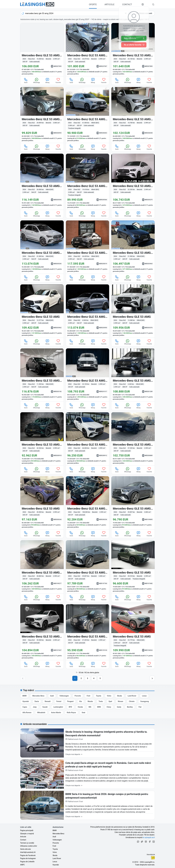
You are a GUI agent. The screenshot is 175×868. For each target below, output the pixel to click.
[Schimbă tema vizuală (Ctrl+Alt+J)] (153, 4)
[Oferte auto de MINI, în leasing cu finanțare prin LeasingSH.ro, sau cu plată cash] (99, 707)
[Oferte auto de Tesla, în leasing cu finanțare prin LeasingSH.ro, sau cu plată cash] (101, 701)
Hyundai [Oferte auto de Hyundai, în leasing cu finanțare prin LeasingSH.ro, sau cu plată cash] (56, 865)
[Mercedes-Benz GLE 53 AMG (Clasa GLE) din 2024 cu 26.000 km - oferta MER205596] (42, 182)
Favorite (58, 80)
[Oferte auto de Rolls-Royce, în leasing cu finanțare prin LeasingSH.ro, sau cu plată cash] (71, 713)
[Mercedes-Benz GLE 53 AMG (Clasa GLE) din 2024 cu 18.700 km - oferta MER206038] (133, 115)
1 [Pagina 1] (75, 678)
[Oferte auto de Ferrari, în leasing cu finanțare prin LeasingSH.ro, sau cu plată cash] (59, 701)
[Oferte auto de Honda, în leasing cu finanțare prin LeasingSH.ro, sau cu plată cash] (80, 707)
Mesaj (47, 80)
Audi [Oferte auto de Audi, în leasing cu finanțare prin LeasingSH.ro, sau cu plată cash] (54, 837)
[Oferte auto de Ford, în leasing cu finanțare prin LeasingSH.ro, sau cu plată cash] (88, 696)
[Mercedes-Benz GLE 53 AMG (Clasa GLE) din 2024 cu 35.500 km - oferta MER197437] (42, 632)
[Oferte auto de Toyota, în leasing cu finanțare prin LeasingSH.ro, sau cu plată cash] (99, 696)
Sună (26, 80)
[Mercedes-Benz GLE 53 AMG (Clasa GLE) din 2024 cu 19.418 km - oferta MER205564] (88, 182)
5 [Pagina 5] (100, 678)
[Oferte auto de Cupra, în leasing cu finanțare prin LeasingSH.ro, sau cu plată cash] (25, 707)
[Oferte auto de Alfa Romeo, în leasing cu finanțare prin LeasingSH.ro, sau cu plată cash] (27, 713)
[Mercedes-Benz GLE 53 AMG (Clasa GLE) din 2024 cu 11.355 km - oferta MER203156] (42, 375)
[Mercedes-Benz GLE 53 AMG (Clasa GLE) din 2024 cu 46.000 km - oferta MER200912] (88, 439)
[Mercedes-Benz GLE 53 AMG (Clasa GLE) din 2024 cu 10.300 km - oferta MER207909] (42, 50)
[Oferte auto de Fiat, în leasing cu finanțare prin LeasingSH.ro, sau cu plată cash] (140, 707)
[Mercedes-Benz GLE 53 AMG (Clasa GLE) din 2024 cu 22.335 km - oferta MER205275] (133, 182)
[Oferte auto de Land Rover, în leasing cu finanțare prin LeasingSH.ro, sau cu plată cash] (132, 696)
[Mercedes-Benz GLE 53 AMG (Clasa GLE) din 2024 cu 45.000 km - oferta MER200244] (42, 503)
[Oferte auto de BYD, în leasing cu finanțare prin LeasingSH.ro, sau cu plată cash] (70, 707)
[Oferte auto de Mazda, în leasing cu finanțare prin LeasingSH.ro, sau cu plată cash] (90, 701)
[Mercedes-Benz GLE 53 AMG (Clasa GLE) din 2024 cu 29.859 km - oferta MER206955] (42, 115)
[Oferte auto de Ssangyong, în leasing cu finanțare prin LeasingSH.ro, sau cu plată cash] (145, 701)
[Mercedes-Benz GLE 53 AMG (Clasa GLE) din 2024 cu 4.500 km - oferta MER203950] (88, 311)
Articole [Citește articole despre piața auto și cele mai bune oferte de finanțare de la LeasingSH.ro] (23, 837)
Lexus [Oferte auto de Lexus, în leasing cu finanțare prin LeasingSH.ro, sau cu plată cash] (55, 862)
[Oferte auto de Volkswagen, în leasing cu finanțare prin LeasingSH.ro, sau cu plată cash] (64, 696)
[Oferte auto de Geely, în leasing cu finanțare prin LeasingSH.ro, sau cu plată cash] (119, 707)
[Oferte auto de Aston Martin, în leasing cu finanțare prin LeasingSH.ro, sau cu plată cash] (56, 713)
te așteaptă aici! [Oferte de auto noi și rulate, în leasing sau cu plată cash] (149, 837)
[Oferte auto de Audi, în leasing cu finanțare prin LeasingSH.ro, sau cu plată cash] (52, 696)
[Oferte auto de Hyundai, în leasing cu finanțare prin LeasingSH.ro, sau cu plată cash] (26, 701)
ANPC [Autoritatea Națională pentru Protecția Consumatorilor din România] (22, 865)
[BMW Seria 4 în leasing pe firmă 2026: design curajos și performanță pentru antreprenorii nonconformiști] (87, 805)
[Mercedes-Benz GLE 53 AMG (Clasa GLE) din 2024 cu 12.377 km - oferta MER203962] (42, 311)
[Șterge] (126, 13)
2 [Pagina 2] (81, 678)
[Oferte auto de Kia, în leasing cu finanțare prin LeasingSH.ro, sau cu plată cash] (81, 701)
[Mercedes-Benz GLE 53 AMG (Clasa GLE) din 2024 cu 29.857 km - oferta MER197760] (88, 567)
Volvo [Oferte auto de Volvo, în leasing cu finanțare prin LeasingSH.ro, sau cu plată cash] (55, 852)
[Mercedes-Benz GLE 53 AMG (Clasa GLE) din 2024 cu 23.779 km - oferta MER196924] (133, 632)
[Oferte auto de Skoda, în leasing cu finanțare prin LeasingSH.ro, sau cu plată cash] (119, 696)
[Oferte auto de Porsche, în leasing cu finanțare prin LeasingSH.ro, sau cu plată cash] (78, 696)
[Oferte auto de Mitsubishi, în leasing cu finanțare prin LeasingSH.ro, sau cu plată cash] (41, 713)
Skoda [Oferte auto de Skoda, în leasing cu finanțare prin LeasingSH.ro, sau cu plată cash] (55, 855)
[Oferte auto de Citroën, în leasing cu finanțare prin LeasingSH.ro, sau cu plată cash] (132, 701)
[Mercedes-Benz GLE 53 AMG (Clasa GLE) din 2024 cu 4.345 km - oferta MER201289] (133, 375)
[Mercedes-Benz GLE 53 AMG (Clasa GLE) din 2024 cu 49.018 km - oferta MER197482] (133, 567)
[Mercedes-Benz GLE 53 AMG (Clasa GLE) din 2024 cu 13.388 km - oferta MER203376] (133, 311)
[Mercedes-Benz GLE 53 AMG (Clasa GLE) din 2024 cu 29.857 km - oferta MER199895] (133, 503)
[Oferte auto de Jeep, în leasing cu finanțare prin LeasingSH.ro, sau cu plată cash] (35, 707)
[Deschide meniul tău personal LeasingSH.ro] (143, 4)
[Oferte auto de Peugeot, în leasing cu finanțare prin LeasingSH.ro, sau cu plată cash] (70, 701)
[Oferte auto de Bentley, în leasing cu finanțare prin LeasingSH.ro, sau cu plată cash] (130, 707)
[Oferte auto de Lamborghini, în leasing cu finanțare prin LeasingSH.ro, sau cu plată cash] (58, 707)
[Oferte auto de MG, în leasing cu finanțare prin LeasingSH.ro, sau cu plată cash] (90, 707)
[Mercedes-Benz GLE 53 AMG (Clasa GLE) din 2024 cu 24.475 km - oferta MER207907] (88, 50)
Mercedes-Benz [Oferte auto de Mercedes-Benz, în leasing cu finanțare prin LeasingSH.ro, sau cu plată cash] (58, 834)
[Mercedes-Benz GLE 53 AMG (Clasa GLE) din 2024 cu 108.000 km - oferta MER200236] (88, 503)
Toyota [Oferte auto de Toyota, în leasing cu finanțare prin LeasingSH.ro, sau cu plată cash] (55, 849)
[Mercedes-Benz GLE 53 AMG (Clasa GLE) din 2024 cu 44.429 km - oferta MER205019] (88, 247)
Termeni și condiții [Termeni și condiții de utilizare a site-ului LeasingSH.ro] (27, 843)
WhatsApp (37, 80)
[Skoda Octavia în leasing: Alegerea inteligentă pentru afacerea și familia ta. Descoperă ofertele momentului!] (87, 743)
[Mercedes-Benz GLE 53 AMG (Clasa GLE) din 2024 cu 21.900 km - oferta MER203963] (133, 247)
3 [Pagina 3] (87, 678)
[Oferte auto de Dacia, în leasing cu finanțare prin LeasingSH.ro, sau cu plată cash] (37, 701)
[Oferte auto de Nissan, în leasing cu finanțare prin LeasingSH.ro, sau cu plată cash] (120, 701)
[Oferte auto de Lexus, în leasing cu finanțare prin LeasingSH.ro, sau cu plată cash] (144, 696)
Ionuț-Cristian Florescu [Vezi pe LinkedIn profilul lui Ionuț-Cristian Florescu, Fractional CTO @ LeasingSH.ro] (153, 858)
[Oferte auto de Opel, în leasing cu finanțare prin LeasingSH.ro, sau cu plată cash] (110, 701)
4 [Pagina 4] (94, 678)
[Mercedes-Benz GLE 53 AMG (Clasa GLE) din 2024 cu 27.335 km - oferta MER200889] (133, 439)
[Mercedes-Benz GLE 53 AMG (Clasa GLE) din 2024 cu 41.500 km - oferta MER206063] (88, 115)
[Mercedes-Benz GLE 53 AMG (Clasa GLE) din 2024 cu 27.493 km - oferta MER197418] (88, 632)
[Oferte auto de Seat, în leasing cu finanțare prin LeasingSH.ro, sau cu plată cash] (83, 713)
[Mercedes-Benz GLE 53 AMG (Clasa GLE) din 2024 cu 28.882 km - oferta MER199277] (42, 567)
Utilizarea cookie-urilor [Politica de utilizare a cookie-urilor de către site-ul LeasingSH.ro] (29, 846)
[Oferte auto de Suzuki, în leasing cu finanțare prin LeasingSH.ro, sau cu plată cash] (45, 707)
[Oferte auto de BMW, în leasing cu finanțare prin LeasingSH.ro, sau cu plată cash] (24, 696)
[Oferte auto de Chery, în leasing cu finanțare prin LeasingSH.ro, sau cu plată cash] (109, 707)
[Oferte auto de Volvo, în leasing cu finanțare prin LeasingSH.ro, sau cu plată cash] (109, 696)
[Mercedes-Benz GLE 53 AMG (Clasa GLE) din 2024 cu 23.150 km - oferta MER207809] (133, 50)
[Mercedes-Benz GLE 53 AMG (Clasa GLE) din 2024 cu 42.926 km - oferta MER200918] (42, 439)
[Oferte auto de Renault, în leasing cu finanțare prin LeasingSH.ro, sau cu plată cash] (48, 701)
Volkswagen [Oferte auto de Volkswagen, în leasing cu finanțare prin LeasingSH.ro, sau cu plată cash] (57, 840)
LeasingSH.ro (149, 862)
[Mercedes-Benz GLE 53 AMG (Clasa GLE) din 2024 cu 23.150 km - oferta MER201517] (88, 375)
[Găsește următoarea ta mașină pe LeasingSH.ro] (37, 4)
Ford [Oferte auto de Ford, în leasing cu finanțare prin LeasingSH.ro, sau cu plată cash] (54, 846)
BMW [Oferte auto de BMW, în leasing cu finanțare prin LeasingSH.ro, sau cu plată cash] (55, 830)
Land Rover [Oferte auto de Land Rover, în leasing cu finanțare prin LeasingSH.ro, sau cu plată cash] (57, 858)
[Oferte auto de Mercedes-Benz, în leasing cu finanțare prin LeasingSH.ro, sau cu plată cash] (38, 696)
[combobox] (76, 13)
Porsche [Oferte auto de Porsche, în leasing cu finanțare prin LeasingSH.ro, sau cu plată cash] (56, 843)
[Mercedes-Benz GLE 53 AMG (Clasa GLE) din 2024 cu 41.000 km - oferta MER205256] (42, 247)
